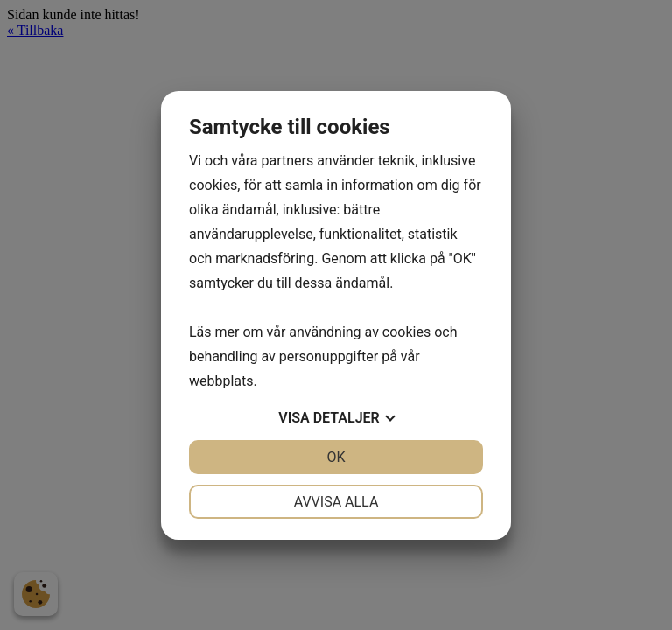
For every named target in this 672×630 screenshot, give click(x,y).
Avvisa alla (336, 502)
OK (336, 457)
